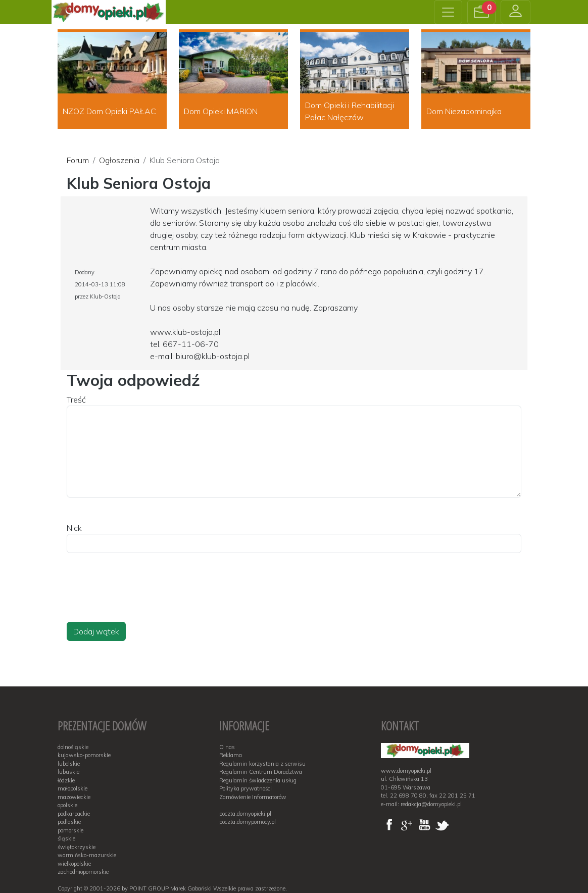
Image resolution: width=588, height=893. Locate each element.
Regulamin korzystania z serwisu (262, 764)
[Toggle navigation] (448, 12)
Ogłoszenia (119, 160)
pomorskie (70, 830)
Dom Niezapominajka (464, 111)
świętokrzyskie (77, 847)
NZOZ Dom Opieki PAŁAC (109, 111)
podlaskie (69, 822)
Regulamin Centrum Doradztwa (261, 772)
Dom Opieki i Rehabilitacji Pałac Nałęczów (350, 111)
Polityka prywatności (246, 788)
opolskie (67, 805)
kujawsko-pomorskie (84, 755)
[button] (481, 12)
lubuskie (68, 772)
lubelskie (69, 764)
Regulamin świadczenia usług (258, 780)
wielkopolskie (74, 864)
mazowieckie (74, 797)
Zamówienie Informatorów (253, 797)
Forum (78, 160)
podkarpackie (74, 814)
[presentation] (143, 597)
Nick (74, 528)
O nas (227, 747)
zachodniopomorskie (83, 872)
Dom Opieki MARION (221, 111)
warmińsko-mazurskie (87, 855)
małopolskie (72, 788)
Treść (76, 400)
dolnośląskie (73, 747)
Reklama (231, 755)
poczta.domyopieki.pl (245, 814)
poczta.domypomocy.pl (248, 822)
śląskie (66, 838)
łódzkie (66, 780)
